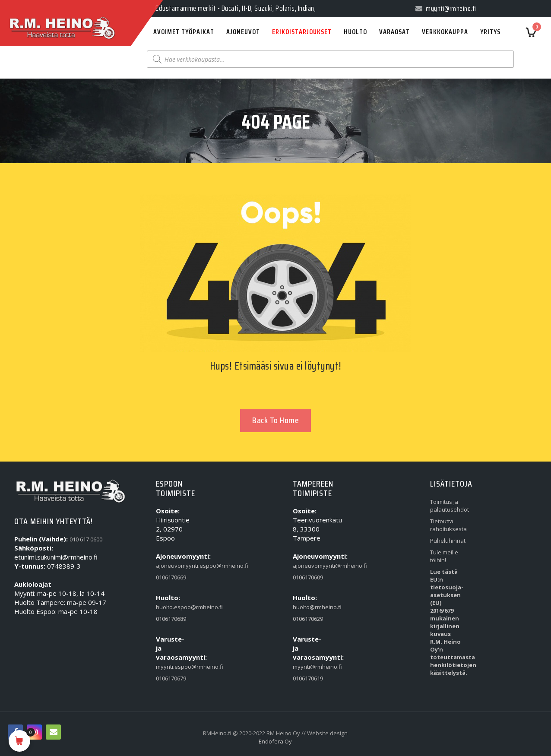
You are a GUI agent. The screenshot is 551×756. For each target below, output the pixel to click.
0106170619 (308, 678)
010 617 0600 (86, 539)
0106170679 (171, 678)
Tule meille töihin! (444, 556)
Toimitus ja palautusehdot (447, 506)
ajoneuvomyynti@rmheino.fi (310, 566)
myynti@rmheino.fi (310, 667)
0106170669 (171, 577)
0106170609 (308, 577)
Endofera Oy (275, 741)
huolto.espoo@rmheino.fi (173, 607)
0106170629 (308, 619)
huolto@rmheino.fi (310, 607)
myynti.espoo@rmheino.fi (173, 667)
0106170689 (171, 619)
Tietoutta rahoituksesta (447, 525)
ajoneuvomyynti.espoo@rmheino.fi (173, 566)
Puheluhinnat (447, 541)
